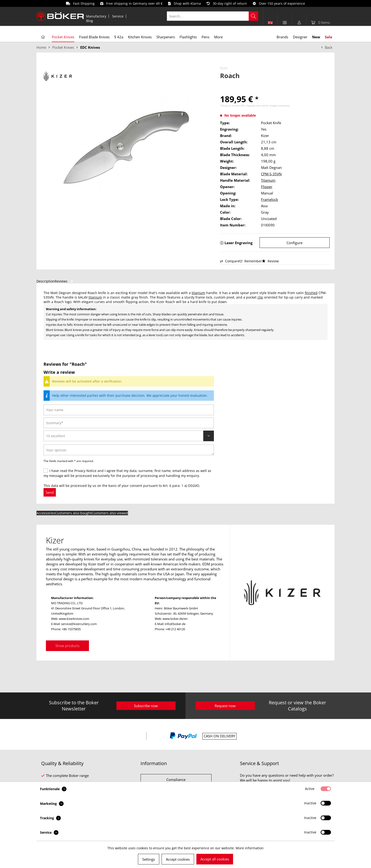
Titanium (268, 180)
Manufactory (96, 16)
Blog (90, 21)
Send (50, 492)
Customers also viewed (110, 513)
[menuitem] (96, 16)
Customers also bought (73, 513)
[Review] (129, 436)
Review (270, 261)
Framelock (269, 199)
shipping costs (253, 106)
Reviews (65, 281)
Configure (294, 243)
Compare (230, 261)
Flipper (267, 187)
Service (118, 16)
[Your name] (129, 410)
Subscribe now (146, 706)
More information (250, 848)
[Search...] (213, 16)
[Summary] (129, 423)
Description (46, 281)
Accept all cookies (215, 859)
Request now (225, 706)
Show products (67, 646)
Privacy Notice (85, 471)
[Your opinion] (129, 450)
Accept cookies (178, 859)
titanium (198, 293)
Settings (149, 859)
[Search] (253, 16)
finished (311, 293)
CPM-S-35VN (271, 174)
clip (260, 297)
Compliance (176, 780)
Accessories (46, 513)
